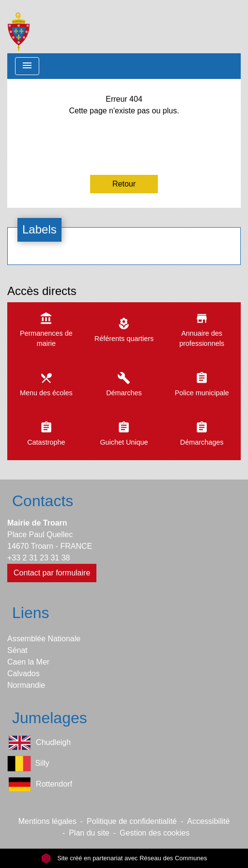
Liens (31, 613)
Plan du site (89, 833)
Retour (124, 184)
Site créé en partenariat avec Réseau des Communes (124, 858)
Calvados (23, 674)
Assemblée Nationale (44, 639)
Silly (28, 764)
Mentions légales (47, 821)
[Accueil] (19, 27)
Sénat (17, 650)
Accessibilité (208, 821)
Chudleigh (39, 743)
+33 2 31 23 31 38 (39, 558)
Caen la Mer (28, 662)
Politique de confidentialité (132, 821)
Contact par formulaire (52, 573)
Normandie (26, 685)
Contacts (43, 501)
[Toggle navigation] (27, 66)
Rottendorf (40, 784)
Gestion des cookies (155, 833)
